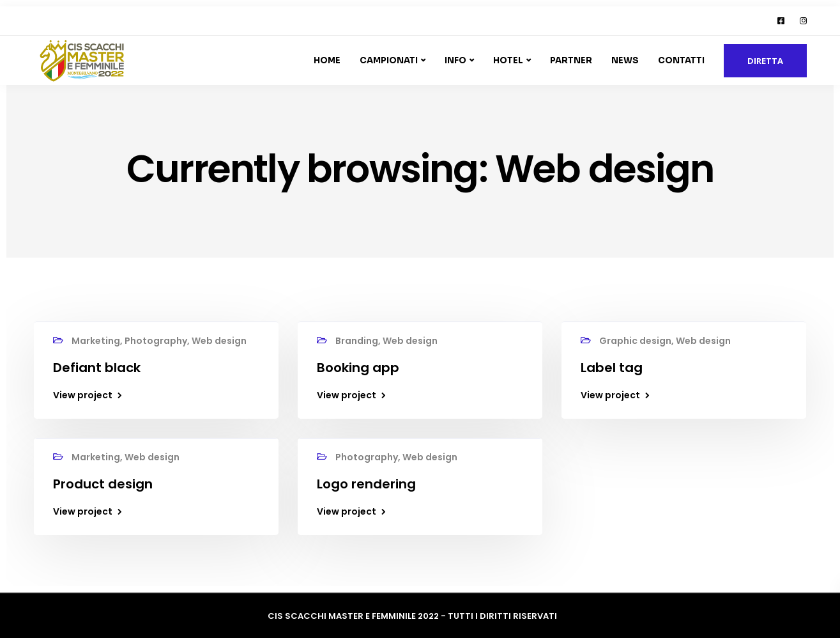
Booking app (358, 368)
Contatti (681, 60)
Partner (571, 60)
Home (327, 60)
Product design (103, 484)
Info (455, 60)
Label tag (612, 368)
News (625, 60)
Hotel (508, 60)
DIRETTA (765, 61)
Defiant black (97, 368)
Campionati (389, 60)
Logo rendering (366, 484)
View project (83, 395)
